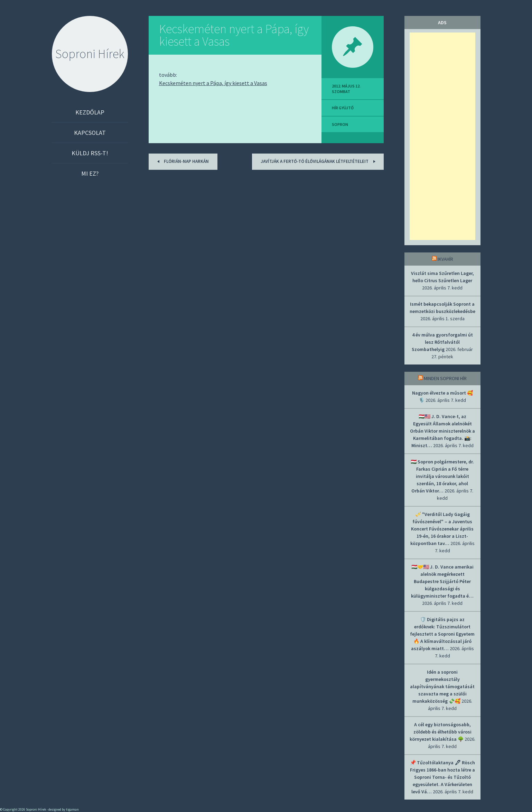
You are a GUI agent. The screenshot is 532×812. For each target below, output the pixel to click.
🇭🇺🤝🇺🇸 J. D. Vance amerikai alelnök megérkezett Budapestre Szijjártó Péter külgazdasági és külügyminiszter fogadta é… (442, 581)
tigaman (72, 809)
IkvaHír (445, 259)
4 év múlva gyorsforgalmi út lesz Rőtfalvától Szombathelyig (442, 342)
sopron (340, 124)
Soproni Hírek (90, 54)
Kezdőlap (90, 112)
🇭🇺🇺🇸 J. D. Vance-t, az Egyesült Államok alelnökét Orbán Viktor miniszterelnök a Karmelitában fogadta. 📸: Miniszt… (442, 431)
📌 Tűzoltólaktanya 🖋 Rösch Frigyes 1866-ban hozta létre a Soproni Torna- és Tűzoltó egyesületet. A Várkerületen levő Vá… (442, 777)
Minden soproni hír (445, 378)
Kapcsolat (90, 133)
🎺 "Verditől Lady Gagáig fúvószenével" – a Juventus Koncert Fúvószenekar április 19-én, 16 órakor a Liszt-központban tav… (442, 529)
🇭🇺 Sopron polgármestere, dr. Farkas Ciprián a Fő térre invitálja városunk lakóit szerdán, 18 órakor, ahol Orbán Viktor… (442, 476)
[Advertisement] (442, 136)
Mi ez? (90, 173)
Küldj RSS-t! (90, 153)
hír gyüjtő (343, 108)
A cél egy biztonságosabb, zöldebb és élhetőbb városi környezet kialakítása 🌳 (441, 732)
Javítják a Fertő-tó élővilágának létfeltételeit (319, 161)
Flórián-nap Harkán (182, 161)
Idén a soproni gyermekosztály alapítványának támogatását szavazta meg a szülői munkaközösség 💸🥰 (442, 686)
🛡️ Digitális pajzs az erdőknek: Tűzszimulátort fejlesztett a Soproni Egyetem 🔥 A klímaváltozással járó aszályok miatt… (442, 634)
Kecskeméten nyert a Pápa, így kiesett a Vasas (234, 35)
